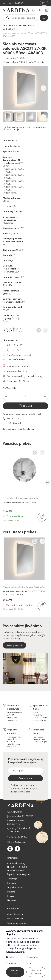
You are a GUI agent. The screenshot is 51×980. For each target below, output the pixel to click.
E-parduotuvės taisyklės (19, 874)
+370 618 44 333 (15, 3)
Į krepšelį (28, 406)
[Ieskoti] (8, 18)
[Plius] (45, 396)
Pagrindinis (8, 25)
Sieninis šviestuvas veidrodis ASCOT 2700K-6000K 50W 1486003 (25, 34)
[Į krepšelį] (42, 517)
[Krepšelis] (47, 10)
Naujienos (12, 900)
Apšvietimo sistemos (17, 923)
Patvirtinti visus (15, 972)
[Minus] (6, 396)
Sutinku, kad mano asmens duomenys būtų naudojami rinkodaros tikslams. (23, 788)
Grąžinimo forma (15, 887)
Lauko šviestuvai (15, 919)
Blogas (10, 896)
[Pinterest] (39, 330)
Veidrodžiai (8, 29)
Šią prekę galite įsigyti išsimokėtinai (18, 429)
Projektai (11, 892)
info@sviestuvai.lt (14, 423)
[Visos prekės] (44, 18)
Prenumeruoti (26, 778)
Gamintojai (12, 879)
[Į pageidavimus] (46, 330)
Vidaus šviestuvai (24, 25)
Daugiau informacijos (16, 359)
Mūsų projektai (14, 645)
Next (43, 117)
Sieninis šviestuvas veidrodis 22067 (19, 503)
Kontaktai (12, 883)
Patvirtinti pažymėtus (36, 972)
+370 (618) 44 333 (15, 418)
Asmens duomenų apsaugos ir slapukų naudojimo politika (17, 867)
